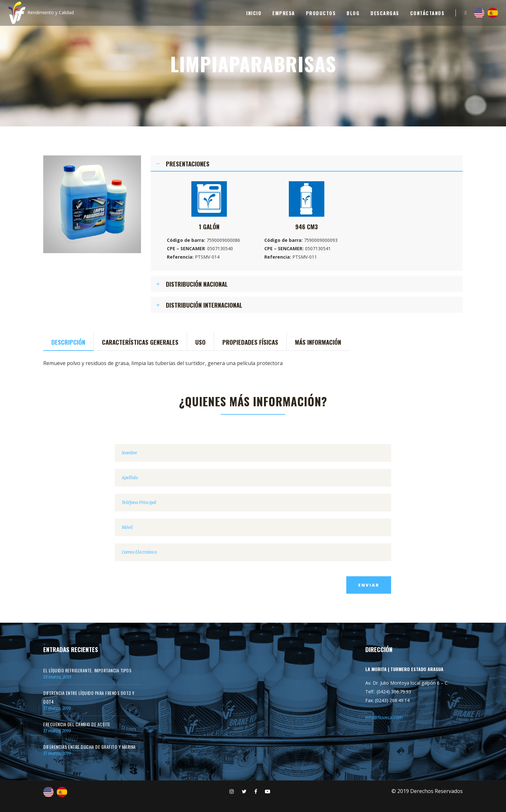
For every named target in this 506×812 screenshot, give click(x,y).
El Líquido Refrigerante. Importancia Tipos (87, 670)
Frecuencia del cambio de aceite (77, 724)
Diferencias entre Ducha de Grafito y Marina (90, 747)
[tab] (307, 163)
